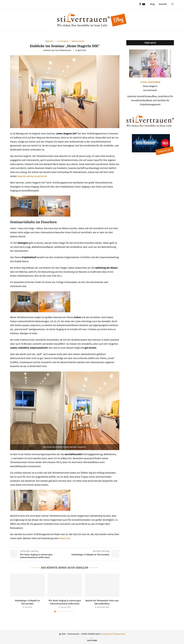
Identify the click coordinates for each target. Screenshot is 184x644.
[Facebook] (140, 4)
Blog (152, 4)
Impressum (107, 634)
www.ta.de (65, 538)
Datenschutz (120, 634)
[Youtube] (144, 4)
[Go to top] (92, 640)
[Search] (173, 4)
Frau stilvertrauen (63, 50)
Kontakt (163, 4)
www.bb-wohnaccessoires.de (32, 176)
